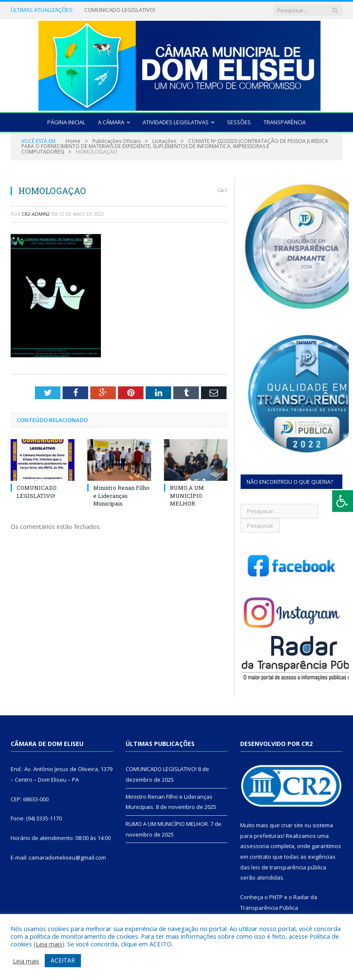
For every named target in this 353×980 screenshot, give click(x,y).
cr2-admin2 (36, 214)
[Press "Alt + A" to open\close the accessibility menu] (343, 501)
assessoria (255, 846)
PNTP (276, 897)
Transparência (285, 122)
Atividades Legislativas (176, 122)
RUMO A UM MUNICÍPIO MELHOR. (187, 495)
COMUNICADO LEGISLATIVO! (120, 10)
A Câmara (111, 122)
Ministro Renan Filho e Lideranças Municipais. (121, 495)
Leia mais (49, 944)
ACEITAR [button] (63, 960)
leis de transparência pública (289, 867)
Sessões (239, 122)
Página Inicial (66, 122)
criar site (292, 825)
